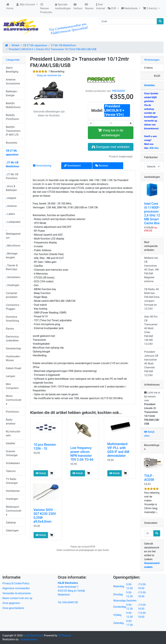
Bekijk (41, 473)
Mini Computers (12, 386)
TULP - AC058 (149, 478)
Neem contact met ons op (17, 598)
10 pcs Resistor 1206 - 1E (45, 447)
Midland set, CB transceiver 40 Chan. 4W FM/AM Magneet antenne (151, 270)
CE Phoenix (64, 635)
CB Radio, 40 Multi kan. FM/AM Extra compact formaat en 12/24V (152, 299)
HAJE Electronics (33, 635)
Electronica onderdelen (12, 339)
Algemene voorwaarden (16, 588)
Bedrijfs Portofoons (12, 117)
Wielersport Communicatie (14, 511)
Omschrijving (42, 166)
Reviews (102, 166)
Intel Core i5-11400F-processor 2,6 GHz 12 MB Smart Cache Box (152, 213)
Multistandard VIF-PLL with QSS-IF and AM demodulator (118, 450)
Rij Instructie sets (13, 433)
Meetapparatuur (13, 235)
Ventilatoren (13, 491)
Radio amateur (11, 422)
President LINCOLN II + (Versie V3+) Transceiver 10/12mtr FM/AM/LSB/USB (53, 49)
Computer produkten (12, 295)
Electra (10, 329)
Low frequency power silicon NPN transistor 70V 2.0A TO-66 (82, 454)
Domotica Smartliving (12, 319)
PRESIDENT (119, 91)
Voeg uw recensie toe (49, 75)
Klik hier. (154, 148)
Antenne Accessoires (13, 82)
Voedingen (13, 285)
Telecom (11, 471)
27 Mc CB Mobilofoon (63, 45)
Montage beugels (12, 255)
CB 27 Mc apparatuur (35, 45)
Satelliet (10, 443)
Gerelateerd (72, 166)
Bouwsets (12, 143)
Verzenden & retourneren (17, 593)
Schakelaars (13, 463)
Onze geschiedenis (13, 608)
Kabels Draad (13, 368)
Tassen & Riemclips (12, 267)
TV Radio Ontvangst (12, 481)
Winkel (15, 45)
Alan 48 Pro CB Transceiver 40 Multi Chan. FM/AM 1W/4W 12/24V (151, 330)
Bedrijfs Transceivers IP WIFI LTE (13, 131)
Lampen (11, 376)
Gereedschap (13, 348)
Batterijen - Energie (12, 93)
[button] (113, 8)
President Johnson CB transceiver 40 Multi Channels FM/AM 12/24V (151, 364)
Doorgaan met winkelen (111, 147)
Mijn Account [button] (26, 4)
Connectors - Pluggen (13, 307)
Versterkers (13, 277)
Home (10, 6)
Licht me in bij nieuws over (152, 408)
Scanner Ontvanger (12, 453)
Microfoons (13, 246)
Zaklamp (11, 523)
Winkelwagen (152, 60)
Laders (10, 214)
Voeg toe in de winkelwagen (111, 133)
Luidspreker (13, 222)
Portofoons (12, 412)
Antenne (11, 206)
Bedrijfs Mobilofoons (13, 105)
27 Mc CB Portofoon (12, 176)
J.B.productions (28, 639)
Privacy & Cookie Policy (16, 583)
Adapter (11, 198)
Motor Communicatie (14, 400)
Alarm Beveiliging (12, 70)
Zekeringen (12, 531)
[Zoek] (128, 21)
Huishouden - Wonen (13, 358)
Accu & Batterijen (11, 188)
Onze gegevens (11, 603)
